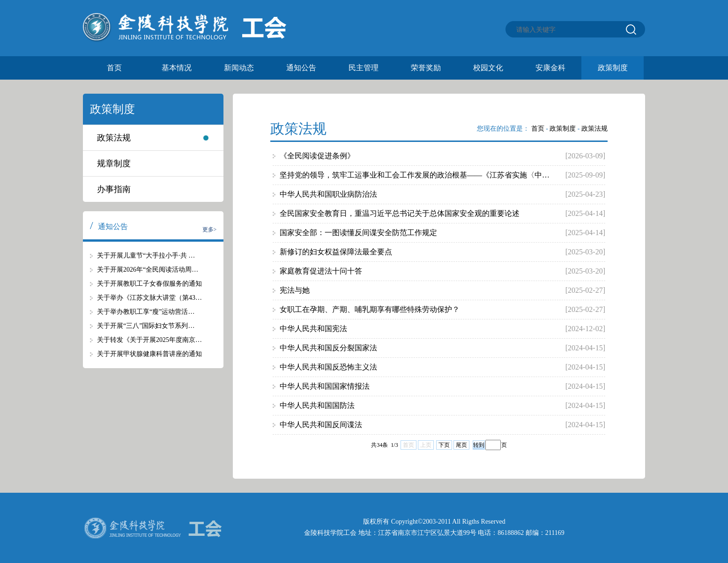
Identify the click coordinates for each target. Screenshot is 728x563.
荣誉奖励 (426, 68)
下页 (444, 445)
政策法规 (114, 138)
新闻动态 (239, 68)
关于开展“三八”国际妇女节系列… (146, 326)
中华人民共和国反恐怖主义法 (328, 367)
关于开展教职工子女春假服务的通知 (149, 284)
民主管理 (364, 68)
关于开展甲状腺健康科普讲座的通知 (149, 354)
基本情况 (177, 68)
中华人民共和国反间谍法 (321, 425)
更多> (210, 230)
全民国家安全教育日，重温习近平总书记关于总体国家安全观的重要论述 (400, 213)
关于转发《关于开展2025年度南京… (149, 340)
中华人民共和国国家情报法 (325, 386)
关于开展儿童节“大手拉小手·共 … (146, 256)
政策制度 (613, 68)
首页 (114, 68)
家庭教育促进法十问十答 (321, 271)
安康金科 (550, 68)
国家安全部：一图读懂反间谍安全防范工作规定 (358, 233)
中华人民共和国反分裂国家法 (328, 348)
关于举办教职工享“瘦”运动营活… (146, 312)
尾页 (461, 445)
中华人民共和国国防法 (317, 405)
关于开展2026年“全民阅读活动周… (148, 270)
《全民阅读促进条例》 (317, 156)
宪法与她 (295, 290)
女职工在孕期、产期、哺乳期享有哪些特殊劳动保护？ (370, 309)
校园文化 (488, 68)
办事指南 (114, 189)
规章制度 (114, 163)
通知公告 (301, 68)
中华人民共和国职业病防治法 (328, 194)
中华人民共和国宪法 (313, 329)
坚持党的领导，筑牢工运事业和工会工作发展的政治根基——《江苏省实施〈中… (415, 175)
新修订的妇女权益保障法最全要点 (336, 252)
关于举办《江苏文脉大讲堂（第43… (149, 298)
